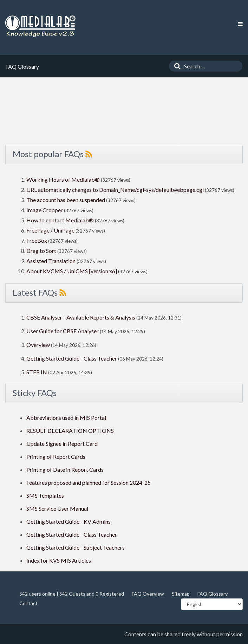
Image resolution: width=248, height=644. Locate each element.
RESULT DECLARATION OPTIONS (70, 431)
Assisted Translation (51, 261)
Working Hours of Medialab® (63, 179)
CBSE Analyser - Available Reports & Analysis (81, 317)
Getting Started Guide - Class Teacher (72, 358)
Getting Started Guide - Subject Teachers (76, 547)
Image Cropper (45, 210)
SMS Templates (45, 495)
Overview (38, 345)
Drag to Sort (41, 251)
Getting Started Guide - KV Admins (68, 521)
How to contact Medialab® (60, 220)
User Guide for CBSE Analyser (63, 331)
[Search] (176, 66)
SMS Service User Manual (57, 508)
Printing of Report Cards (56, 457)
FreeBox (37, 240)
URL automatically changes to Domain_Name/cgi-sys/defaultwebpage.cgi (115, 190)
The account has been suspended (66, 200)
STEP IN (37, 372)
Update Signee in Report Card (62, 444)
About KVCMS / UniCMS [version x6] (72, 271)
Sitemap (181, 594)
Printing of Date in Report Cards (65, 469)
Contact (28, 603)
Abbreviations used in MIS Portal (66, 418)
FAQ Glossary (213, 594)
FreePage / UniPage (50, 230)
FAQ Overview (148, 594)
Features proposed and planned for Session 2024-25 (89, 482)
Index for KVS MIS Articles (59, 560)
